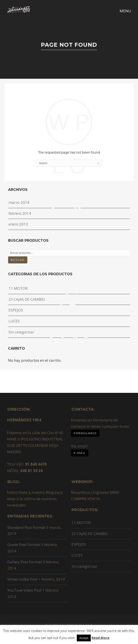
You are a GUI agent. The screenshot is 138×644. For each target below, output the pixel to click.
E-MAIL (80, 453)
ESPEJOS (16, 310)
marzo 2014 (19, 202)
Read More (100, 638)
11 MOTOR (18, 288)
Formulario (85, 433)
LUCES (14, 321)
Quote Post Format (24, 545)
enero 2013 (18, 224)
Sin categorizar (21, 332)
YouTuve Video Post (24, 590)
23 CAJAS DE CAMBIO (27, 299)
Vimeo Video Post (22, 579)
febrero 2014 (20, 213)
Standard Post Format (26, 527)
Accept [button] (84, 638)
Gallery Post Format (25, 562)
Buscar (18, 260)
